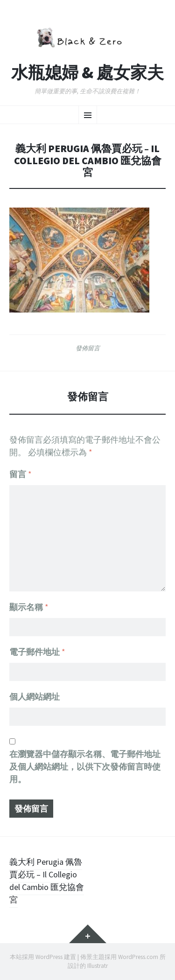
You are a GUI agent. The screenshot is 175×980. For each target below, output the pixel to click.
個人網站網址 (35, 697)
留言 (21, 474)
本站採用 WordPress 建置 (43, 957)
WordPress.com (138, 957)
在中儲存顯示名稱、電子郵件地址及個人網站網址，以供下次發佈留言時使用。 (85, 767)
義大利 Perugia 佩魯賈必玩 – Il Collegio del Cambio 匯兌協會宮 (47, 881)
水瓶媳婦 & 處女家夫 (87, 73)
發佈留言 (88, 348)
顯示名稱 (29, 607)
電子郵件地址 (37, 652)
